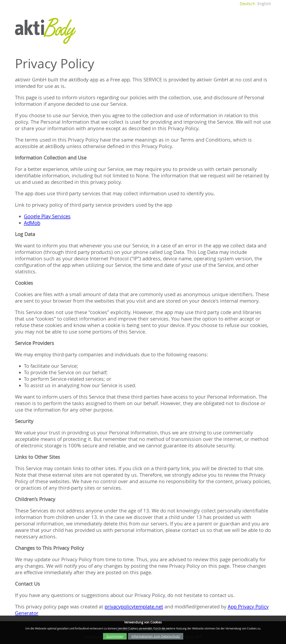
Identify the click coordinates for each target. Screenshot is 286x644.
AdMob (32, 223)
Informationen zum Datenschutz (156, 636)
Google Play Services (47, 216)
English (264, 4)
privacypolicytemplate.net (134, 607)
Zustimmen (115, 636)
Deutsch (247, 4)
